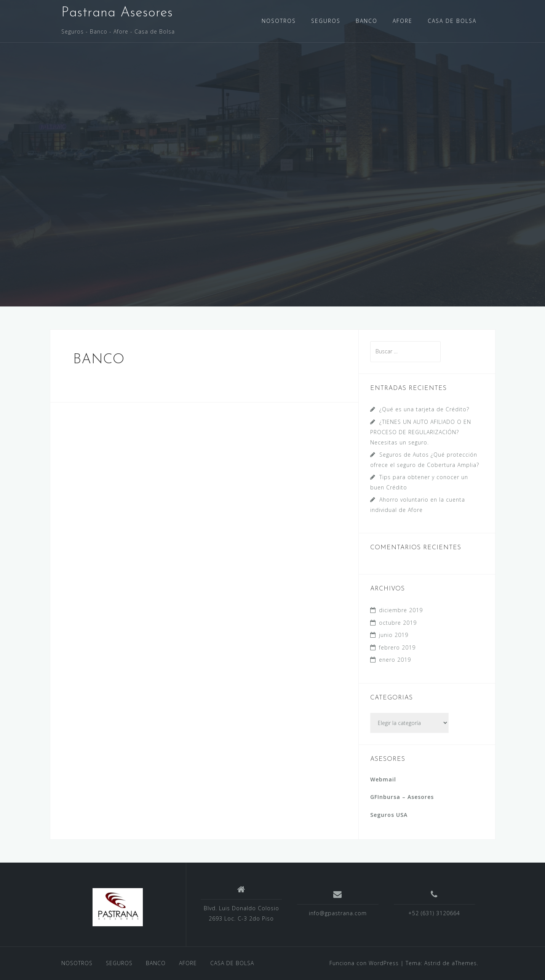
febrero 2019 (397, 647)
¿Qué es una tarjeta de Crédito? (424, 409)
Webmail (383, 779)
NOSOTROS (279, 21)
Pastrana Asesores (117, 13)
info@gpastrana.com (338, 913)
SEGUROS (326, 21)
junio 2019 (394, 635)
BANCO (367, 21)
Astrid (432, 963)
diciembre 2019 (401, 610)
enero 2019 (395, 660)
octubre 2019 (398, 623)
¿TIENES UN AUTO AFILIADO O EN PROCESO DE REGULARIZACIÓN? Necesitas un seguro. (421, 432)
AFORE (403, 21)
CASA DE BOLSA (452, 21)
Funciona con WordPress (364, 963)
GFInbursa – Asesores (402, 797)
